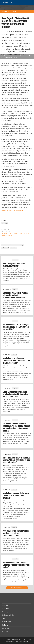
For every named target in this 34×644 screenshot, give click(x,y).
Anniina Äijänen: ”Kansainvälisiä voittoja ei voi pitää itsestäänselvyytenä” (16, 533)
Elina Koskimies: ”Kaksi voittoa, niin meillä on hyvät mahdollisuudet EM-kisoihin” (15, 295)
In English (6, 625)
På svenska (6, 628)
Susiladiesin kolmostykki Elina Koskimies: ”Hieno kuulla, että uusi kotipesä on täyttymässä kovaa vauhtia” (17, 427)
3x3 (4, 618)
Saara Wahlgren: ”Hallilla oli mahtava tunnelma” (14, 265)
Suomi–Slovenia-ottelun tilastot (12, 211)
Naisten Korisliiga (6, 11)
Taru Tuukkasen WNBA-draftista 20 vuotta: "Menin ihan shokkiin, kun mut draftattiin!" (17, 460)
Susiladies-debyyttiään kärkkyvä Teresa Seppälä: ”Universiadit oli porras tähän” (16, 327)
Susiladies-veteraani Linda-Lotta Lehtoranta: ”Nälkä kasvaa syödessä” (16, 496)
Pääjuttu (11, 245)
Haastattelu (13, 248)
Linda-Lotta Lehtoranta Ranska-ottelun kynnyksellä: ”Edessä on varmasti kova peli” (16, 394)
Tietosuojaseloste (22, 642)
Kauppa (5, 632)
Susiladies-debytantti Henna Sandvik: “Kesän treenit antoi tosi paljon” (16, 565)
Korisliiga (5, 612)
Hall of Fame (7, 622)
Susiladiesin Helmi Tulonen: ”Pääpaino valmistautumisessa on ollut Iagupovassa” (16, 361)
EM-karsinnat (5, 248)
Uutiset (14, 11)
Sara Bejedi (5, 223)
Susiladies (5, 245)
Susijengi (5, 605)
